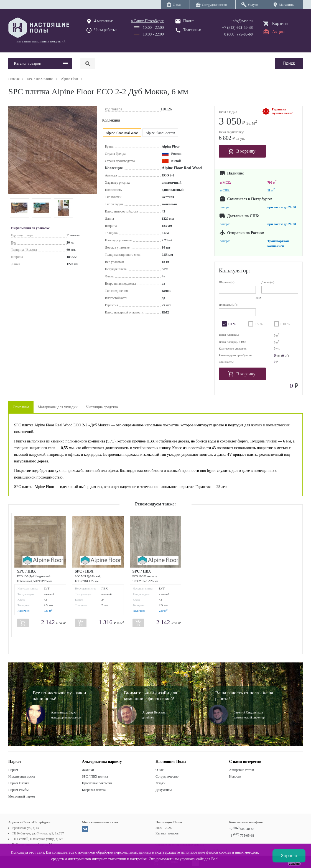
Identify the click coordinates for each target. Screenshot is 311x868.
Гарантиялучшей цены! (283, 111)
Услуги (160, 783)
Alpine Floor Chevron (160, 133)
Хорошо (289, 856)
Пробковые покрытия (97, 783)
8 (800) (239, 34)
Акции (278, 32)
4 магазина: (104, 21)
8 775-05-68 (243, 836)
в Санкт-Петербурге (147, 21)
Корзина (280, 23)
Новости (235, 776)
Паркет (13, 770)
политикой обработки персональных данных (115, 852)
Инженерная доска (21, 776)
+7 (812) (237, 28)
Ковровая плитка (94, 790)
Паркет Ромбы (18, 790)
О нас (160, 770)
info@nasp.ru (242, 21)
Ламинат (88, 770)
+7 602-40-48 (242, 829)
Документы (164, 790)
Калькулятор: (234, 270)
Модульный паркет (22, 796)
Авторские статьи (242, 770)
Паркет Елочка (19, 783)
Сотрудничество (167, 776)
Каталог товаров (167, 833)
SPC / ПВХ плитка (95, 776)
